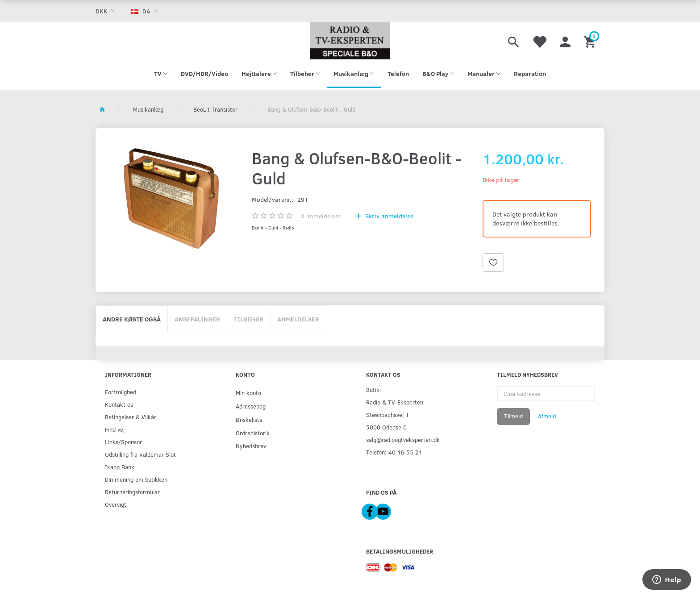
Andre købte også (132, 319)
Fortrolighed (121, 392)
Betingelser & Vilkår (131, 417)
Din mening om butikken (136, 479)
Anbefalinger (197, 319)
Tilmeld (513, 416)
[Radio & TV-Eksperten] (350, 41)
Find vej (115, 429)
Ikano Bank (120, 467)
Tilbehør (249, 319)
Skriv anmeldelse (388, 216)
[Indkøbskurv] (591, 41)
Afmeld (547, 416)
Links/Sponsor (123, 442)
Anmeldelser (298, 319)
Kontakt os (119, 404)
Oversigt (116, 504)
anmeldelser (321, 216)
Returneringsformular (132, 492)
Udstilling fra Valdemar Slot (140, 454)
